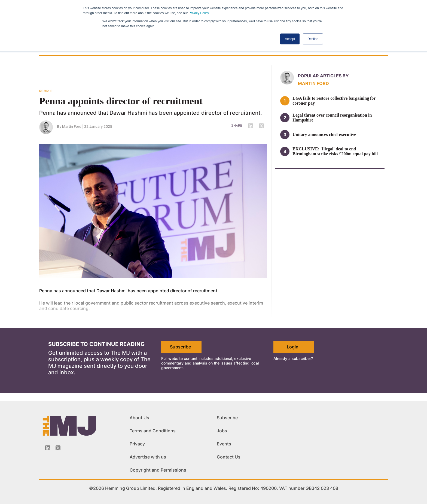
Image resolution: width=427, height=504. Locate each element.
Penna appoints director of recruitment (121, 101)
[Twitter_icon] (58, 448)
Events (224, 444)
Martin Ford (72, 126)
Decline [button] (313, 39)
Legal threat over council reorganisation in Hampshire (332, 118)
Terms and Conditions (153, 431)
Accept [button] (290, 39)
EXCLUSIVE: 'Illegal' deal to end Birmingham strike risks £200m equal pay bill (335, 151)
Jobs (222, 431)
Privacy (137, 444)
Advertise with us (148, 457)
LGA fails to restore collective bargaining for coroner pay (334, 101)
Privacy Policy (199, 13)
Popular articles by (323, 76)
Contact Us (229, 457)
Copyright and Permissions (158, 470)
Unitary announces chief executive (324, 134)
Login (293, 347)
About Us (139, 418)
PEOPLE (46, 91)
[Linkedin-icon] (48, 448)
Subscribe (180, 347)
